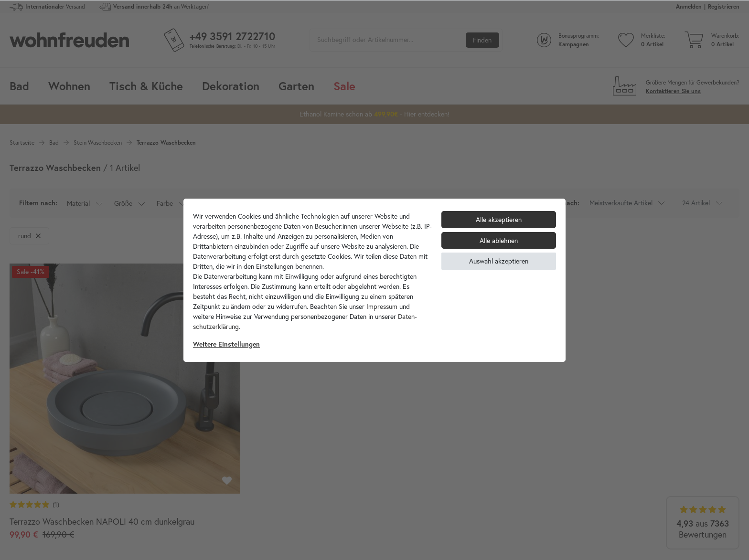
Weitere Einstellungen (226, 344)
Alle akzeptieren (499, 219)
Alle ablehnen (499, 240)
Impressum (382, 306)
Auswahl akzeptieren (499, 261)
